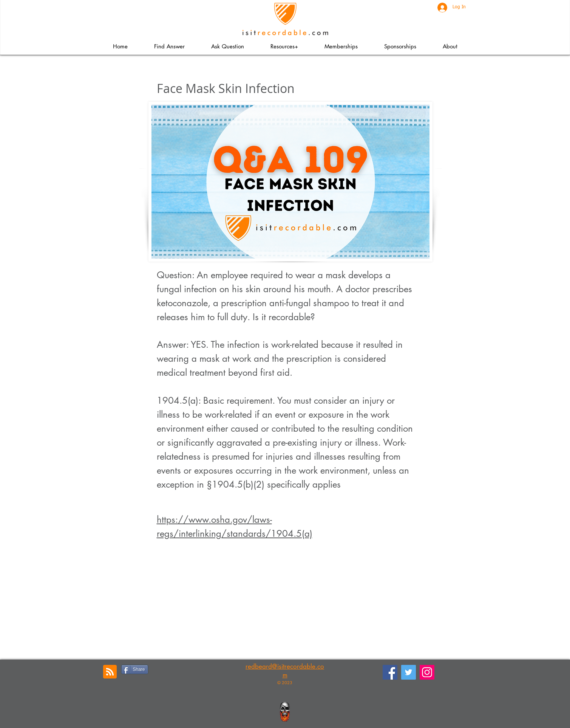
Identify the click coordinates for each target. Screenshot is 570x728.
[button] (284, 46)
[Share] (135, 669)
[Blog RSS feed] (110, 672)
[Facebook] (390, 672)
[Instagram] (427, 672)
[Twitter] (409, 672)
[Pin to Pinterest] (194, 669)
